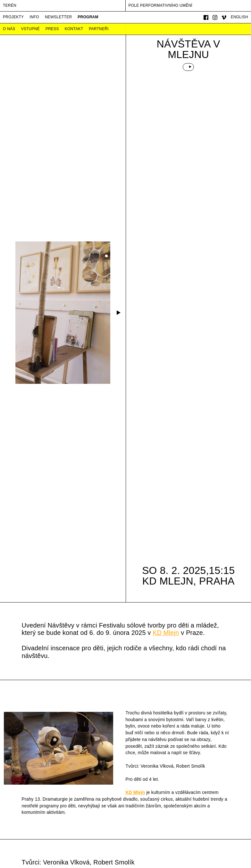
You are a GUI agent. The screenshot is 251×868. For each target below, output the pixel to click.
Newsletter (58, 17)
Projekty (13, 17)
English (239, 17)
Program (88, 17)
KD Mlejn (166, 633)
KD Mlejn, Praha (188, 581)
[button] (118, 313)
